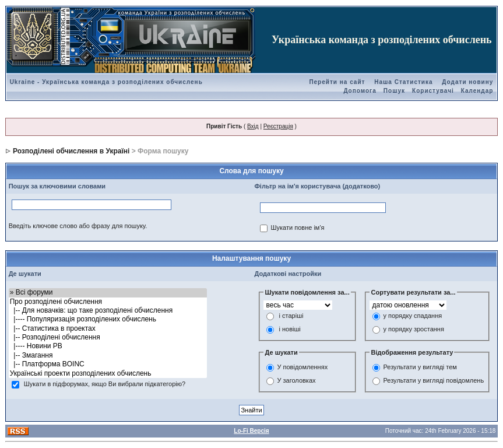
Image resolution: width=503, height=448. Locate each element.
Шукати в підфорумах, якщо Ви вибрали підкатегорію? (105, 384)
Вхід (253, 126)
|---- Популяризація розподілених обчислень (108, 319)
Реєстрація (278, 126)
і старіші (291, 316)
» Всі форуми (108, 293)
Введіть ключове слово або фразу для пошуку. (78, 226)
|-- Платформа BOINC (108, 364)
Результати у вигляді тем (420, 367)
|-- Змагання (108, 356)
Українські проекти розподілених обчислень (108, 374)
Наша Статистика (403, 82)
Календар (477, 91)
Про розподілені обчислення (108, 302)
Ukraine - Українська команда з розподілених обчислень (106, 82)
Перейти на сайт (337, 82)
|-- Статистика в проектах (108, 329)
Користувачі (433, 91)
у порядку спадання (412, 316)
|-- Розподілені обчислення (108, 337)
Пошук (394, 91)
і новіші (290, 330)
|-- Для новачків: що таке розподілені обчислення (108, 311)
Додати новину (467, 82)
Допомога (360, 91)
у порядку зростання (413, 330)
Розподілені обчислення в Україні (71, 151)
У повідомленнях (302, 367)
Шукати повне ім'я (297, 228)
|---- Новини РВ (108, 346)
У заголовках (296, 380)
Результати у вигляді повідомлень (433, 380)
